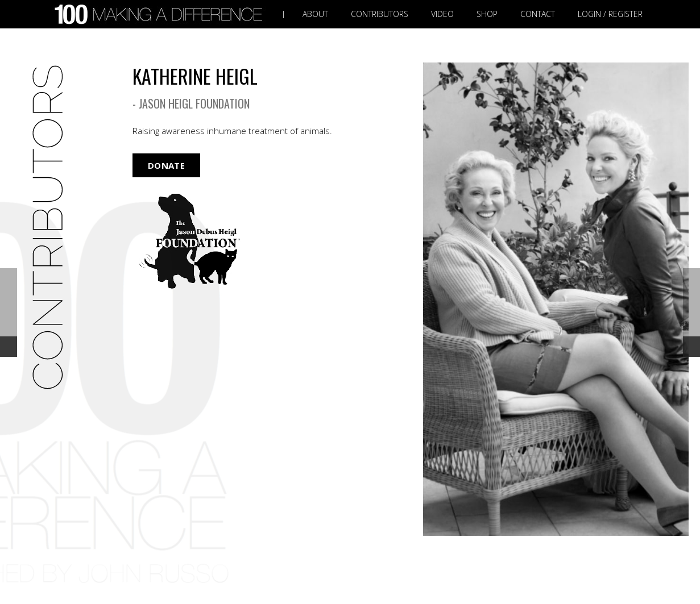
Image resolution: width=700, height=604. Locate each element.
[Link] (161, 14)
